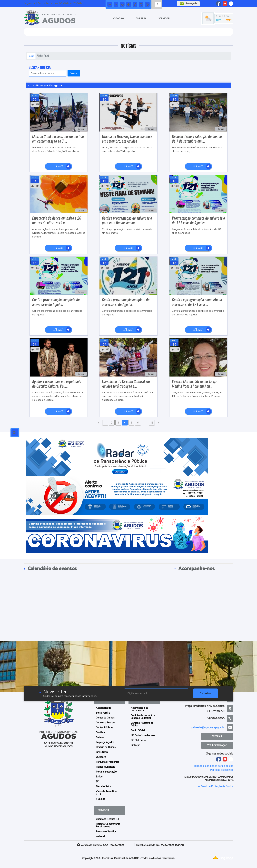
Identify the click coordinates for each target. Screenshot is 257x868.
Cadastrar (206, 693)
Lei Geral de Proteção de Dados (215, 786)
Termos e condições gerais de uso (213, 766)
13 (152, 423)
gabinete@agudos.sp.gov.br (208, 727)
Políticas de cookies (222, 770)
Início (31, 56)
